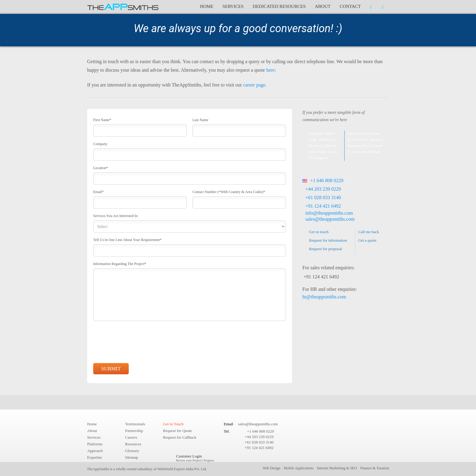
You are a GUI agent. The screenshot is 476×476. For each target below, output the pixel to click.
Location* (101, 168)
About (323, 6)
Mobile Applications (299, 468)
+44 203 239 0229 (323, 189)
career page (254, 85)
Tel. (227, 431)
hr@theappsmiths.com (324, 297)
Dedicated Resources (279, 6)
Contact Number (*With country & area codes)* (229, 192)
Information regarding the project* (120, 264)
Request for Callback (180, 437)
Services (233, 6)
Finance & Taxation (375, 468)
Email (228, 424)
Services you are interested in (115, 216)
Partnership (134, 431)
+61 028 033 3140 (323, 197)
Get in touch (319, 232)
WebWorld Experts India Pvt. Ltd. (182, 469)
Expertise (95, 457)
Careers (131, 437)
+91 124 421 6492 (323, 206)
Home (207, 6)
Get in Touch (173, 424)
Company (100, 144)
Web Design (272, 468)
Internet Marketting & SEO (337, 468)
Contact (350, 6)
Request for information (328, 240)
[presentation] (139, 343)
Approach (95, 451)
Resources (133, 444)
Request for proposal (325, 249)
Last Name (200, 120)
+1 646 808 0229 (323, 180)
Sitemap (132, 457)
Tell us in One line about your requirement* (127, 240)
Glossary (132, 451)
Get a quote (367, 240)
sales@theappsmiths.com (330, 219)
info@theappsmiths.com (329, 213)
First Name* (102, 120)
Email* (99, 192)
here (270, 70)
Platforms (95, 444)
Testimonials (135, 424)
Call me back (369, 232)
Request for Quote (177, 431)
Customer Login (195, 458)
